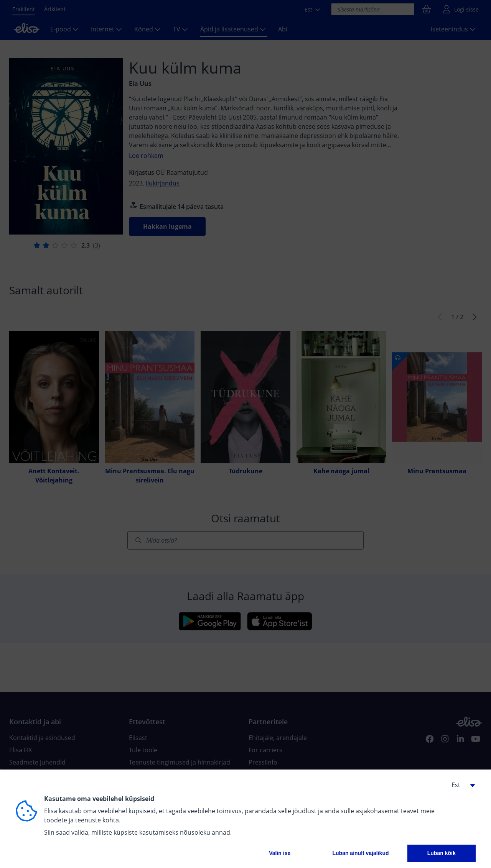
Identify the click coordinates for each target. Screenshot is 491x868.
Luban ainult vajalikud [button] (360, 853)
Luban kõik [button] (442, 853)
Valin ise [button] (280, 853)
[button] (460, 785)
